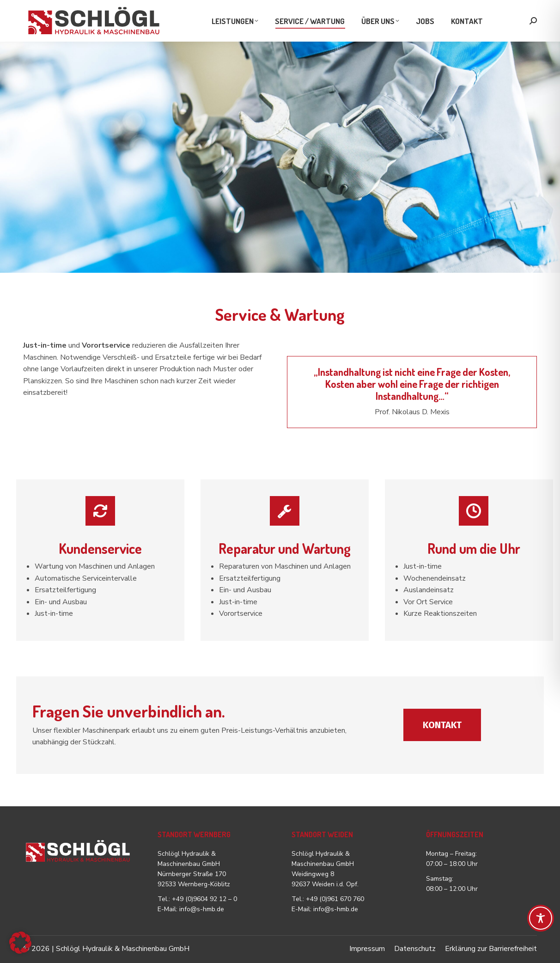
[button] (20, 943)
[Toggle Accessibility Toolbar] (541, 918)
